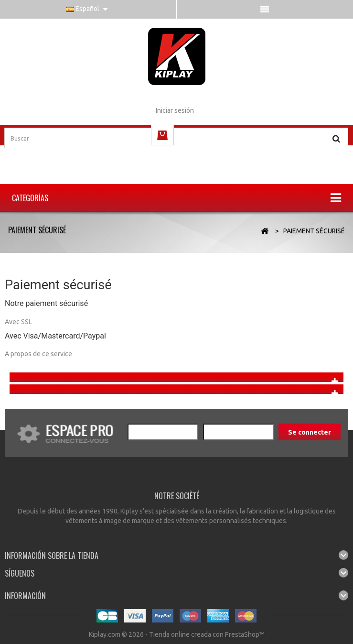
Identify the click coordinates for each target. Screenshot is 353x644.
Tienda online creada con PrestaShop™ (207, 634)
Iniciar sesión (175, 110)
